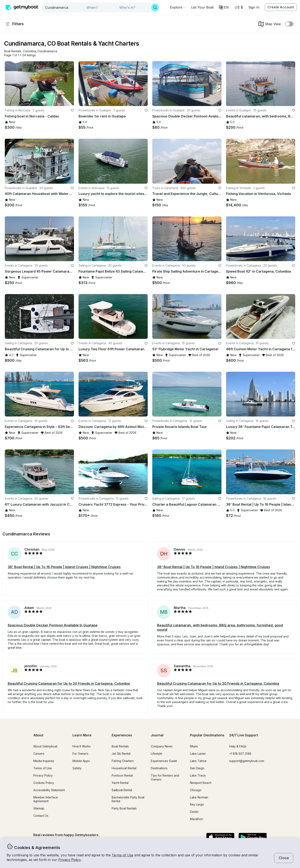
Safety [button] (77, 768)
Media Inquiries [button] (44, 761)
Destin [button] (194, 812)
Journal (157, 735)
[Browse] (178, 7)
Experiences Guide (164, 761)
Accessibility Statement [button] (49, 790)
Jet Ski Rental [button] (121, 754)
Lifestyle (157, 754)
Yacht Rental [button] (120, 783)
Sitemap (39, 808)
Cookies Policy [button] (44, 783)
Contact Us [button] (41, 816)
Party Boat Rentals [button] (124, 808)
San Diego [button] (197, 768)
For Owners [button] (80, 754)
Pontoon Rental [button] (122, 775)
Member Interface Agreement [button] (46, 799)
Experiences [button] (122, 735)
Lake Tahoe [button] (198, 761)
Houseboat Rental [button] (124, 768)
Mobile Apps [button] (81, 761)
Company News (162, 746)
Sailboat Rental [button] (122, 790)
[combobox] (63, 7)
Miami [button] (194, 746)
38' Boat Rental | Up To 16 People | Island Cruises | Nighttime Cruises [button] (64, 567)
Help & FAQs (238, 746)
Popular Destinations (207, 735)
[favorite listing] (72, 110)
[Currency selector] (239, 7)
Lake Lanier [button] (198, 754)
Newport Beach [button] (201, 783)
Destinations (159, 768)
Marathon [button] (196, 819)
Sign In (254, 7)
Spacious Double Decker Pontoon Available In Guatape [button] (53, 625)
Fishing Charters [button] (123, 761)
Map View (269, 24)
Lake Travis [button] (198, 775)
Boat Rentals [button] (120, 746)
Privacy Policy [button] (70, 860)
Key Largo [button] (197, 804)
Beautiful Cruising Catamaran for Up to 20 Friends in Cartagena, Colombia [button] (69, 683)
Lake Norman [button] (199, 797)
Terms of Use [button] (122, 855)
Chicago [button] (196, 790)
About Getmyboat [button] (45, 746)
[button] (202, 7)
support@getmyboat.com (247, 761)
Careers (39, 754)
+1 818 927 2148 (240, 754)
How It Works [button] (82, 746)
